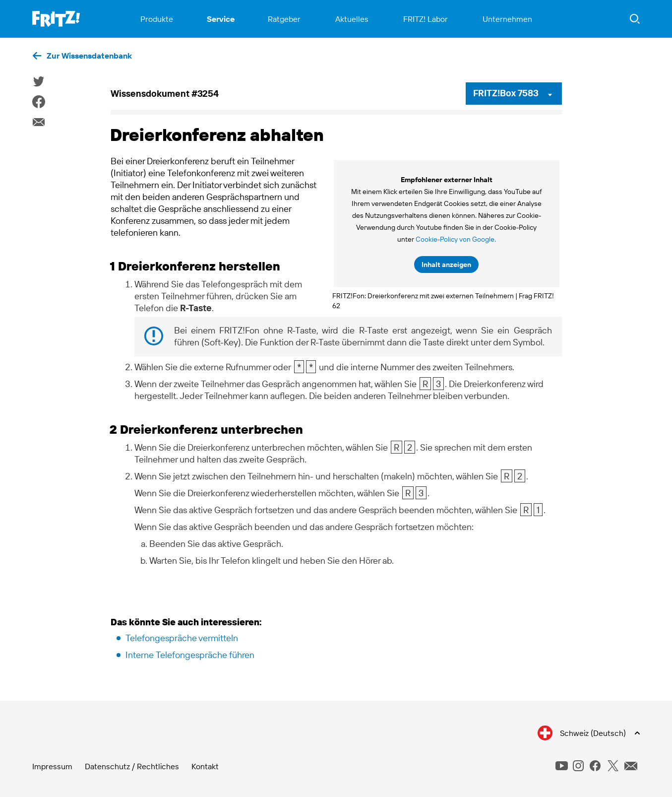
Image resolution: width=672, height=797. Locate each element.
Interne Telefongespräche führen (190, 655)
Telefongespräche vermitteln (182, 638)
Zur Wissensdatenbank (89, 56)
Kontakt (205, 766)
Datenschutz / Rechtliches (132, 766)
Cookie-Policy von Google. (456, 239)
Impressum (52, 766)
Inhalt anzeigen (446, 265)
